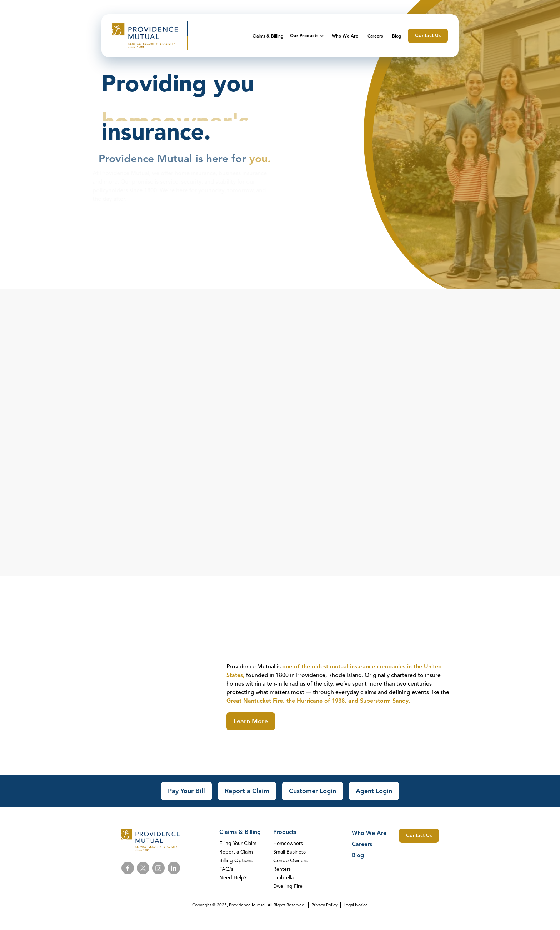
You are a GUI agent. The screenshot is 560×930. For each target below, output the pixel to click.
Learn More (251, 721)
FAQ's (226, 869)
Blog (397, 36)
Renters (282, 869)
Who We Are (345, 36)
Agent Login (374, 791)
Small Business (289, 852)
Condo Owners (290, 861)
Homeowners (288, 843)
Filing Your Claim (238, 843)
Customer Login (312, 791)
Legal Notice (356, 905)
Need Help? (233, 878)
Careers (375, 36)
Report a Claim (247, 791)
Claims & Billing (268, 36)
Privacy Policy (324, 905)
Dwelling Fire (288, 886)
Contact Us (428, 36)
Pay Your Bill (186, 791)
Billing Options (236, 861)
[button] (308, 36)
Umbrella (283, 878)
